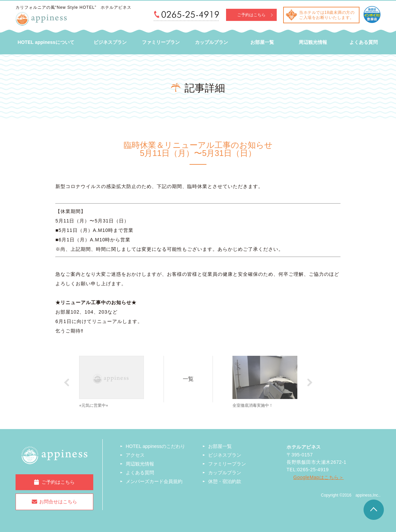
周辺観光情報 (313, 42)
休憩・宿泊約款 (225, 481)
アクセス (135, 455)
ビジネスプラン (110, 42)
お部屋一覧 (262, 42)
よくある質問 (364, 42)
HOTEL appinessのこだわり (155, 446)
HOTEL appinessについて (46, 42)
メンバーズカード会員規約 (154, 481)
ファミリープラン (161, 42)
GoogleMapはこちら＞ (318, 477)
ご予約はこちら (251, 15)
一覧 (189, 379)
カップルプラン (212, 42)
